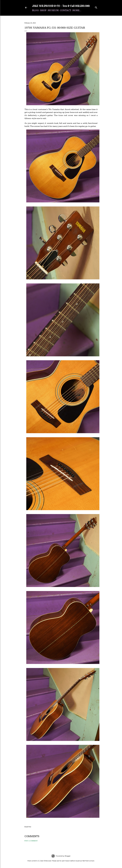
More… (77, 10)
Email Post (28, 827)
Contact (66, 10)
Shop (43, 10)
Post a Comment (31, 841)
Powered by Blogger (61, 856)
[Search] (96, 7)
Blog (35, 10)
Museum (53, 10)
